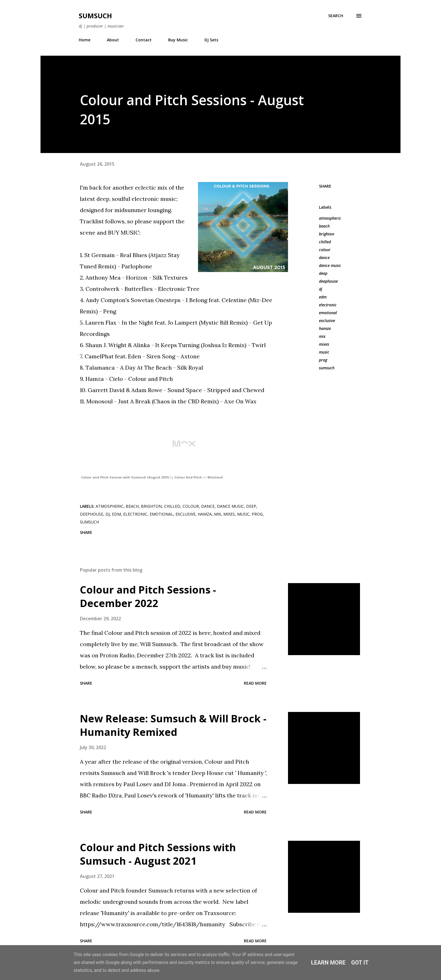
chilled (325, 242)
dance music (330, 265)
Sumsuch (95, 16)
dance (324, 258)
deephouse (328, 281)
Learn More (328, 963)
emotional (328, 313)
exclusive (327, 321)
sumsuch (327, 368)
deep (323, 273)
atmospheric (330, 218)
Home (85, 40)
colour (325, 250)
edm (323, 297)
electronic (328, 305)
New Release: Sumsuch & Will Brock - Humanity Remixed (173, 725)
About (113, 40)
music (324, 352)
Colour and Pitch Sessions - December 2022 (148, 596)
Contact (144, 40)
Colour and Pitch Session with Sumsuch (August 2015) (125, 477)
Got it (360, 963)
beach (324, 226)
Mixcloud (215, 477)
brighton (327, 234)
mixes (324, 344)
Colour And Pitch (188, 477)
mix (322, 336)
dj (321, 289)
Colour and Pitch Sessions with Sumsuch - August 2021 (158, 854)
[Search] (336, 16)
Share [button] (325, 186)
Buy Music (178, 40)
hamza (325, 328)
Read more (255, 683)
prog (323, 360)
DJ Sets (211, 40)
